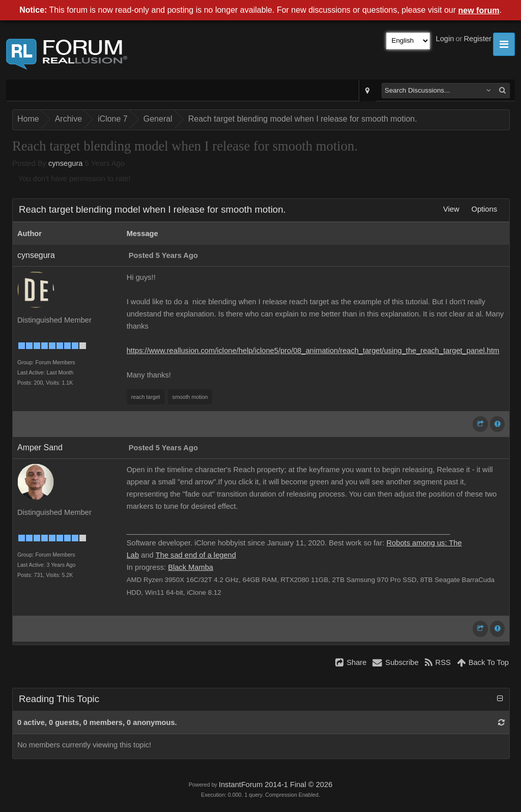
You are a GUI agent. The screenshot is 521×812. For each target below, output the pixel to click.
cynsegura (66, 163)
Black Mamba (191, 567)
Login (445, 39)
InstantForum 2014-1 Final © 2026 (276, 785)
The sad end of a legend (196, 555)
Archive (68, 119)
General (158, 119)
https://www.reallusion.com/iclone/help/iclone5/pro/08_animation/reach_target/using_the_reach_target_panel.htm (313, 351)
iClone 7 (113, 119)
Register (477, 39)
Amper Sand (40, 447)
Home (28, 119)
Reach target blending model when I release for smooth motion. (303, 119)
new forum (479, 10)
